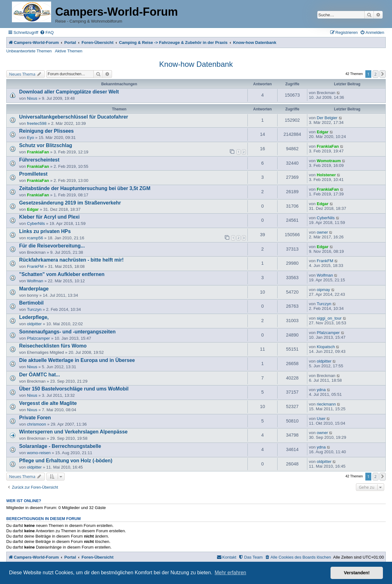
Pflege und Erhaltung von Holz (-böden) (66, 461)
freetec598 (37, 123)
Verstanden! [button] (357, 573)
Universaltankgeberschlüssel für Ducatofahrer (74, 117)
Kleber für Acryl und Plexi (49, 217)
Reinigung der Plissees (46, 131)
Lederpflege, (34, 317)
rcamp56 (35, 238)
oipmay (323, 290)
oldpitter (34, 324)
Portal (70, 42)
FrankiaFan (38, 152)
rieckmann (326, 404)
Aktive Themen (69, 51)
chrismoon (37, 424)
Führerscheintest (39, 160)
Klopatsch (326, 347)
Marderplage (34, 289)
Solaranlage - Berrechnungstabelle (60, 446)
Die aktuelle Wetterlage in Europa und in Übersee (77, 360)
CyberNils (36, 223)
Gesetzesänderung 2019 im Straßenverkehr (70, 203)
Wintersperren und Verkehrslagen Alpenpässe (73, 432)
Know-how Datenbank (196, 64)
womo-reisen (39, 453)
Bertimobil (31, 303)
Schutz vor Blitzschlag (46, 145)
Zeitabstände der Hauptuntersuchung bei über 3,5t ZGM (85, 188)
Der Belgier (327, 118)
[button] (383, 74)
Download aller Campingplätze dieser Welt (69, 92)
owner (322, 232)
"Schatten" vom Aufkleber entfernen (62, 274)
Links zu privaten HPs (45, 231)
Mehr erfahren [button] (230, 573)
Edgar (323, 132)
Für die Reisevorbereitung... (52, 246)
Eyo (31, 138)
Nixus (32, 98)
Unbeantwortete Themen (29, 51)
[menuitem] (47, 32)
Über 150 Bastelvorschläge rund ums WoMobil (74, 389)
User (321, 419)
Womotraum (329, 161)
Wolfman (35, 281)
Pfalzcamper (38, 338)
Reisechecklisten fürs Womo (53, 346)
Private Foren (35, 418)
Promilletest (33, 174)
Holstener (326, 175)
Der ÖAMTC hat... (40, 375)
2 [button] (376, 74)
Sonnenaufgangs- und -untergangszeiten (67, 332)
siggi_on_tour (329, 318)
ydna (321, 390)
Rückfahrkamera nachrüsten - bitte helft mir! (71, 260)
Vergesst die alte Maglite (48, 403)
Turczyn (34, 309)
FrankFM (35, 266)
